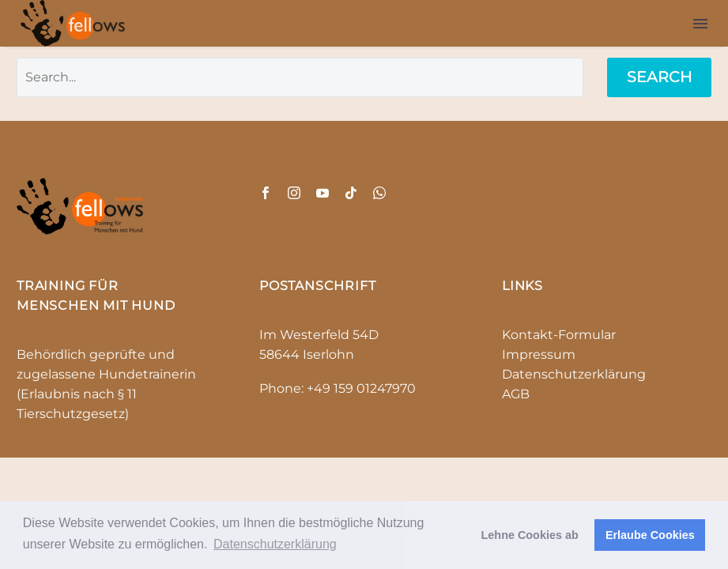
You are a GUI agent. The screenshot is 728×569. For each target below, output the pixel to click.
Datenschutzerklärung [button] (275, 544)
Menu (700, 24)
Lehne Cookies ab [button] (530, 535)
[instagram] (294, 193)
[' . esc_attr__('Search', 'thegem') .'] (300, 77)
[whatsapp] (379, 193)
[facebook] (266, 193)
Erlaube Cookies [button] (650, 535)
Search (659, 77)
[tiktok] (351, 193)
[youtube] (323, 193)
